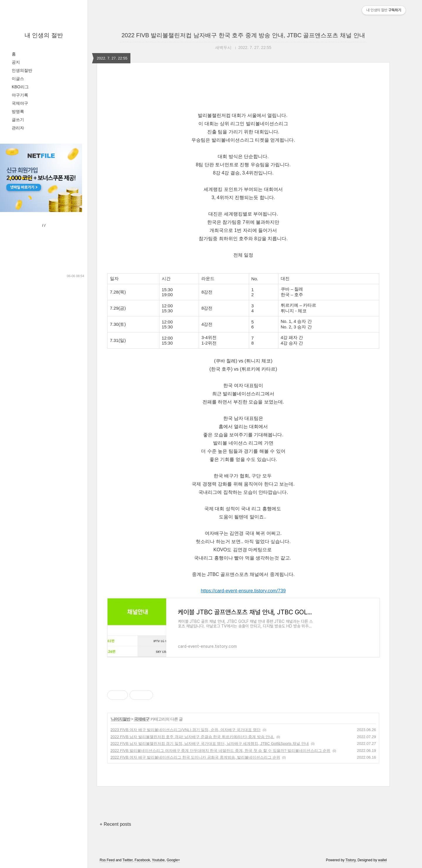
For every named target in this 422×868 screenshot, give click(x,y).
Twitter (128, 860)
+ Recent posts (115, 824)
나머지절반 (121, 719)
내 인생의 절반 (44, 35)
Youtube (158, 860)
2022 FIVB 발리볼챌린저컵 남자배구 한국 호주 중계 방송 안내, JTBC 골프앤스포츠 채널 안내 (243, 35)
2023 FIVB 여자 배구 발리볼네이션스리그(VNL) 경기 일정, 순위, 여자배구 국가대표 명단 (186, 730)
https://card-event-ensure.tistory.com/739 (243, 591)
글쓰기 (18, 120)
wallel (382, 860)
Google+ (173, 860)
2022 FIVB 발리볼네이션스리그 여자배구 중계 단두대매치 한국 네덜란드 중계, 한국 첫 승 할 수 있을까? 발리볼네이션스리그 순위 (220, 751)
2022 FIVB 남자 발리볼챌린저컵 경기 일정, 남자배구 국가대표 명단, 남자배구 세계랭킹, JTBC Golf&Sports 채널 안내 (210, 744)
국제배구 (142, 719)
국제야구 (20, 103)
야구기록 (20, 95)
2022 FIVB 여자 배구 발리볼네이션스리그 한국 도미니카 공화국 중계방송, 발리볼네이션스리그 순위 (195, 757)
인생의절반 (22, 70)
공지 (16, 62)
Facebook (142, 860)
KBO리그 (20, 87)
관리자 (18, 128)
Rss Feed (107, 860)
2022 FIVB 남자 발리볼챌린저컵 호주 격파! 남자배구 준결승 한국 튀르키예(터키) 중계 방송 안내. (192, 737)
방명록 (18, 111)
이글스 (18, 79)
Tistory (351, 860)
